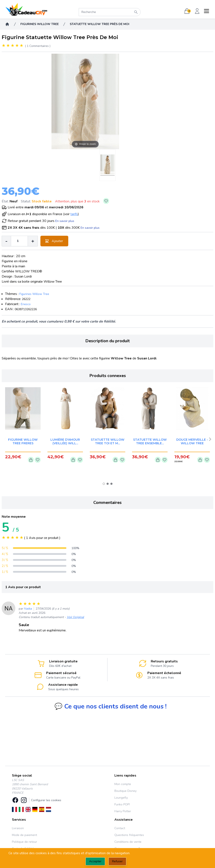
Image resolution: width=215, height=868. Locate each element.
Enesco (26, 304)
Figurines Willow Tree (34, 294)
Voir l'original (75, 617)
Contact (120, 828)
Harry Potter (123, 811)
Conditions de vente (128, 842)
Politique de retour (24, 842)
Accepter (95, 861)
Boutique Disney (125, 791)
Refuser (117, 861)
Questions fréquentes (129, 835)
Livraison (18, 828)
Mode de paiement (24, 835)
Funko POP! (122, 804)
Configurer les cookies (46, 800)
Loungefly (121, 798)
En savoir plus (65, 221)
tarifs (74, 214)
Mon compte (123, 784)
